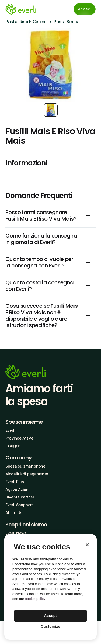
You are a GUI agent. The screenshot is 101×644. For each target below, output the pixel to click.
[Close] (87, 545)
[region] (50, 587)
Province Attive (19, 438)
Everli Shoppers (20, 505)
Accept (51, 616)
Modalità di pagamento (27, 474)
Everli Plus (15, 482)
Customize (50, 626)
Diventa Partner (20, 497)
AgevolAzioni (18, 489)
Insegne (13, 446)
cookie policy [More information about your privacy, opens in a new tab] (35, 599)
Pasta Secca (67, 22)
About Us (14, 513)
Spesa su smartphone (25, 466)
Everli (10, 430)
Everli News (16, 533)
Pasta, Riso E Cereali (26, 22)
